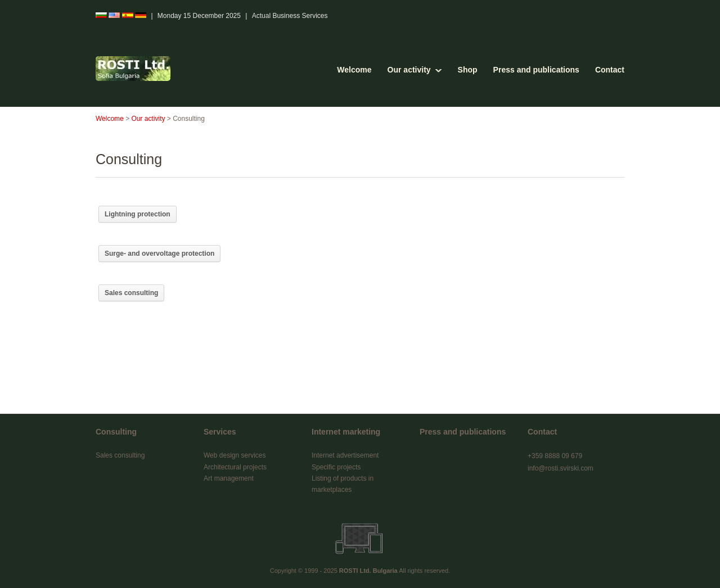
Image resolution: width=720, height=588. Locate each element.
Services (220, 432)
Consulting (116, 432)
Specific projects (336, 467)
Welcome (354, 70)
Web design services (235, 455)
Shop (468, 70)
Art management (229, 478)
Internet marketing (346, 432)
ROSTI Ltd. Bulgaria (368, 571)
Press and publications (536, 70)
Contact (610, 70)
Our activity (409, 70)
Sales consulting (131, 293)
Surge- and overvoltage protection (159, 254)
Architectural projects (235, 467)
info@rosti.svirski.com (561, 468)
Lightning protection (138, 214)
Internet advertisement (345, 455)
